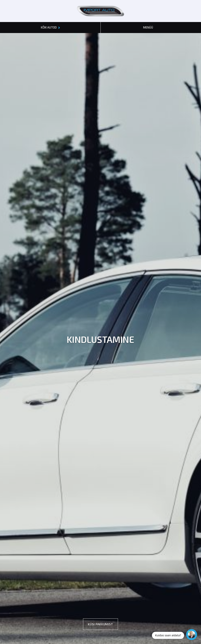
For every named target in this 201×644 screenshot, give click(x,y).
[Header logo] (100, 11)
